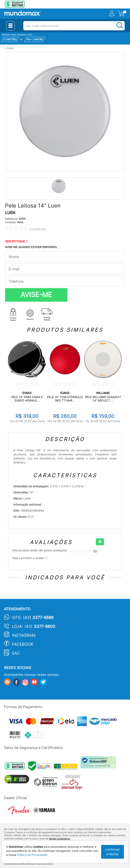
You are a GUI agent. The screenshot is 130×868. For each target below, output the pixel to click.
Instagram (24, 635)
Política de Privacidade (32, 855)
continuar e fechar (113, 852)
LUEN (10, 213)
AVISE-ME (36, 295)
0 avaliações (38, 229)
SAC (16, 653)
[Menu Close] (10, 26)
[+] (100, 542)
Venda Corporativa (59, 839)
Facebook (23, 644)
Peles (10, 48)
